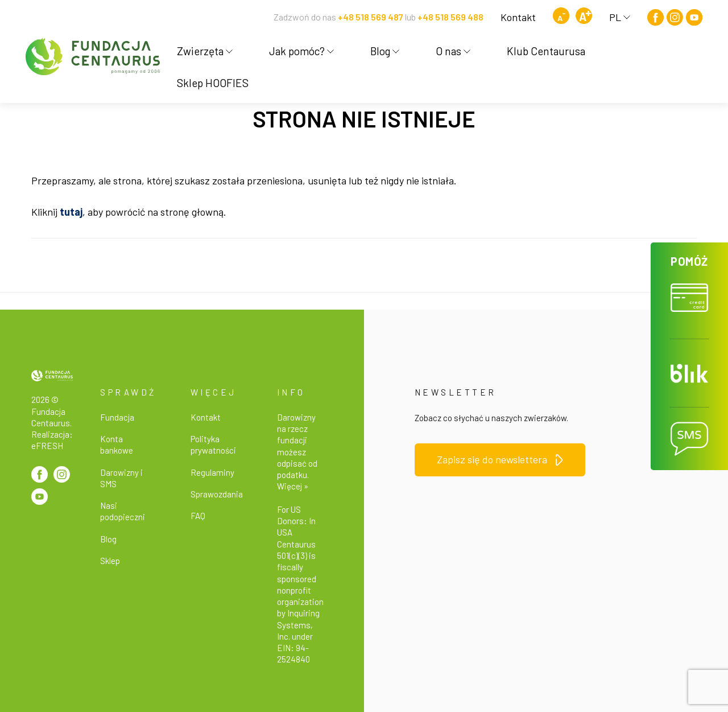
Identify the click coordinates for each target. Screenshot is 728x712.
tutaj (71, 212)
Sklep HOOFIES (213, 83)
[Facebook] (655, 17)
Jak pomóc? (301, 51)
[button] (689, 291)
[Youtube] (694, 17)
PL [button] (620, 17)
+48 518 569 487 (371, 17)
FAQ (198, 516)
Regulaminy (212, 472)
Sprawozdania (217, 494)
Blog (385, 51)
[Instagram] (675, 17)
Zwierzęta (205, 51)
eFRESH (47, 446)
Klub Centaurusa (546, 51)
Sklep (110, 561)
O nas (453, 51)
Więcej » (293, 486)
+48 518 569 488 (450, 17)
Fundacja (117, 417)
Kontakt (518, 17)
